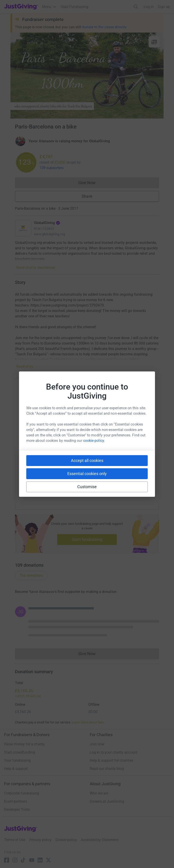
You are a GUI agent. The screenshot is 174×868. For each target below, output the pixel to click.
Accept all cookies (87, 460)
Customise (87, 487)
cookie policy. (94, 441)
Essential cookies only (87, 474)
